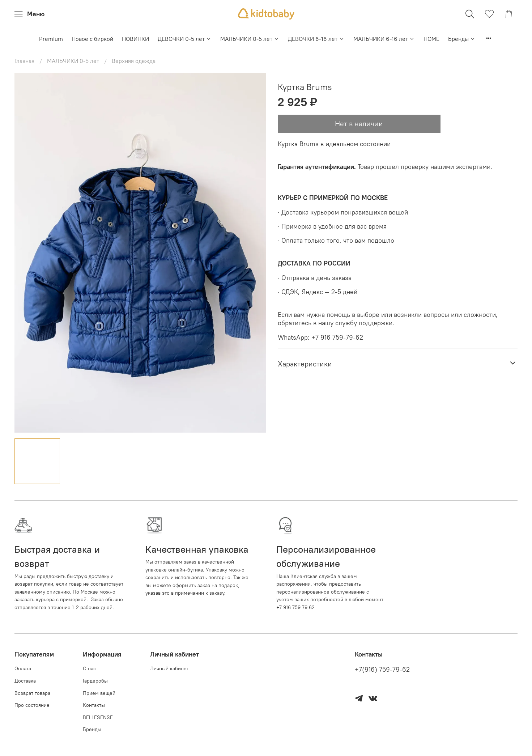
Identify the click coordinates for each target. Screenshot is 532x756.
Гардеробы (95, 681)
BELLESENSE (98, 717)
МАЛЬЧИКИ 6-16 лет (384, 39)
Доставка (25, 681)
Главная (24, 61)
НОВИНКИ (135, 39)
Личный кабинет (169, 668)
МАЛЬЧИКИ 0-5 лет (250, 39)
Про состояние (32, 705)
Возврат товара (32, 693)
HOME (431, 39)
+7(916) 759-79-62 (382, 670)
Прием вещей (99, 693)
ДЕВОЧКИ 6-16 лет (316, 39)
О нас (89, 668)
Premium (51, 39)
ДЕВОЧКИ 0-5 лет (185, 39)
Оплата (23, 668)
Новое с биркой (92, 39)
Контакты (94, 705)
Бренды (462, 39)
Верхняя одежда (134, 61)
